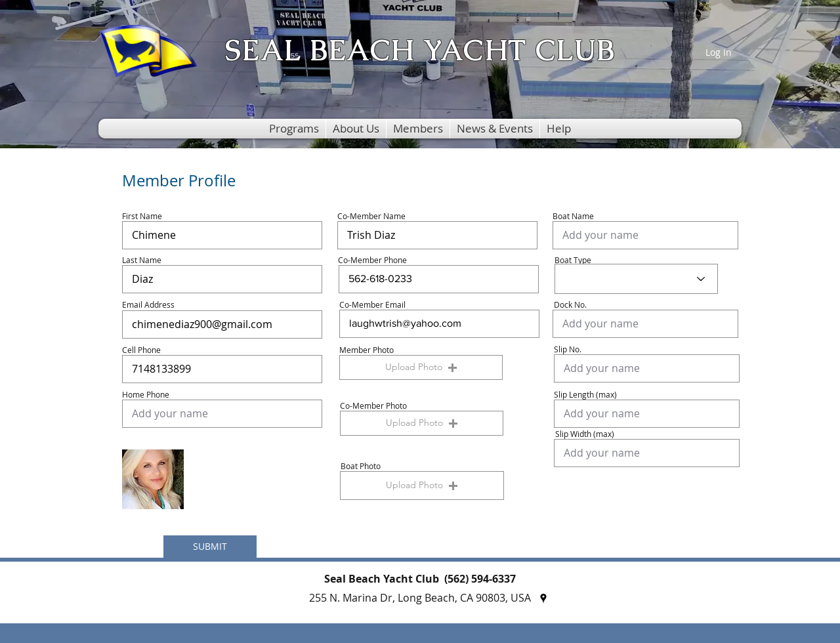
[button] (294, 129)
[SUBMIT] (210, 547)
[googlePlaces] (543, 598)
